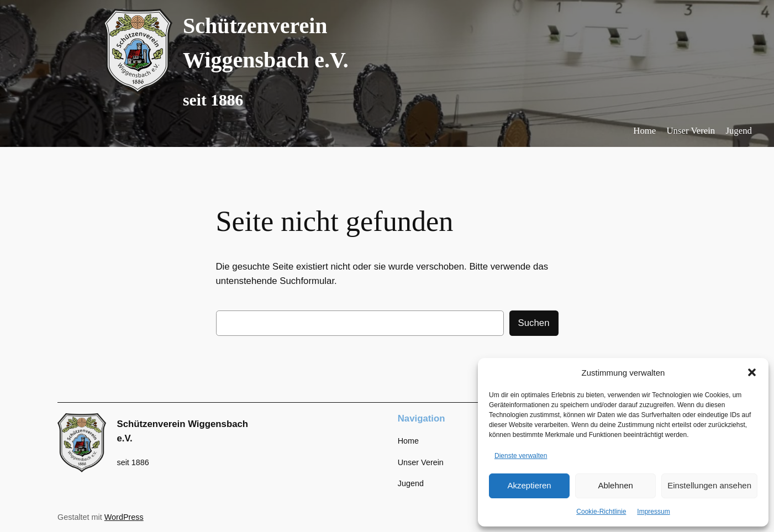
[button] (752, 372)
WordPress (124, 517)
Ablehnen (615, 485)
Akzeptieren (529, 485)
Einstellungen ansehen (709, 485)
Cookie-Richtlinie (601, 512)
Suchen (534, 323)
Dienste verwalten (521, 456)
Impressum (653, 512)
